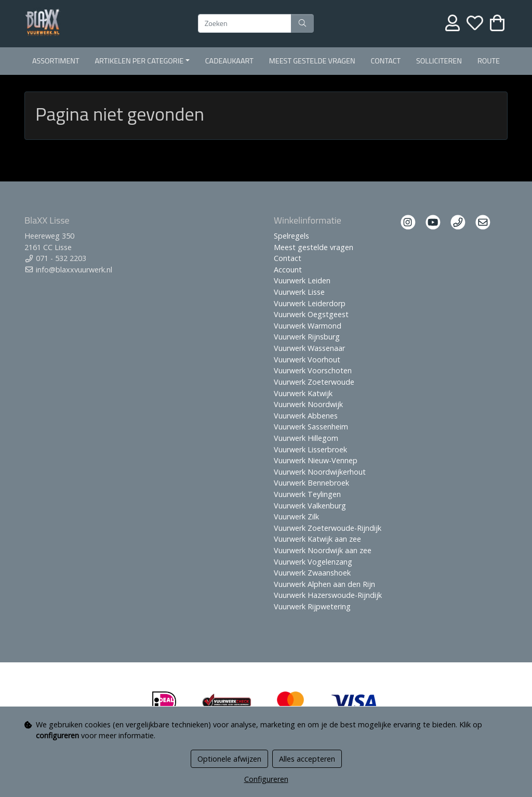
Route (489, 61)
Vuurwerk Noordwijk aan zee (323, 550)
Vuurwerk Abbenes (306, 416)
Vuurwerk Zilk (296, 517)
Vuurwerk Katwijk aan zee (317, 539)
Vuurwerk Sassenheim (311, 427)
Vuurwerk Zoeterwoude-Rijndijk (328, 528)
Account (288, 270)
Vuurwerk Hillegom (306, 438)
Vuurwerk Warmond (308, 326)
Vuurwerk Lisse (299, 292)
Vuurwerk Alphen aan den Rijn (324, 584)
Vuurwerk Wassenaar (309, 348)
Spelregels (291, 236)
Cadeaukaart (229, 61)
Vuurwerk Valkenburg (310, 506)
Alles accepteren (307, 759)
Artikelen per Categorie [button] (139, 61)
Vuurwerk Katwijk (303, 393)
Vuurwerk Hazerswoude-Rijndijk (328, 595)
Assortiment (56, 61)
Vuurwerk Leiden (302, 280)
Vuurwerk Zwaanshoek (312, 573)
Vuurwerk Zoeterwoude (314, 382)
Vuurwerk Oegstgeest (311, 314)
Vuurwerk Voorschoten (313, 370)
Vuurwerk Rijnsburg (307, 337)
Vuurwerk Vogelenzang (313, 562)
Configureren (266, 779)
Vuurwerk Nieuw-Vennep (316, 460)
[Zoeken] (245, 23)
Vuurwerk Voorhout (307, 360)
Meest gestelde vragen (312, 61)
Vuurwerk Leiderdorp (310, 303)
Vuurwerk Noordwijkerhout (320, 472)
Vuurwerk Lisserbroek (310, 449)
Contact (386, 61)
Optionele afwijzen (229, 759)
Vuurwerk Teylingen (307, 494)
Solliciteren (439, 61)
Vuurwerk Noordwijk (308, 404)
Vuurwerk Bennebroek (311, 483)
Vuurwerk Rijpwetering (312, 606)
